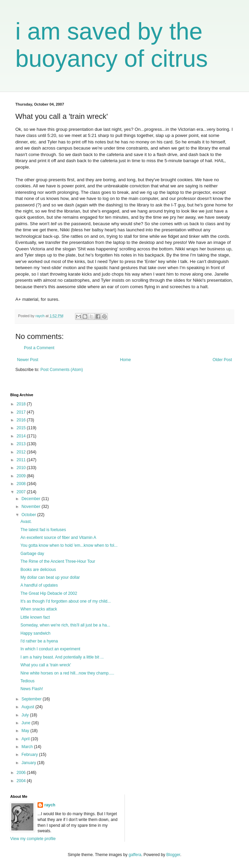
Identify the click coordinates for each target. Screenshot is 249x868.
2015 (22, 428)
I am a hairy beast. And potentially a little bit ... (62, 657)
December (32, 499)
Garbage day (32, 554)
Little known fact (35, 617)
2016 (22, 420)
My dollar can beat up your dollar (50, 577)
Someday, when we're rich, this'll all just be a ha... (65, 625)
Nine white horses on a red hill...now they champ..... (67, 673)
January (29, 763)
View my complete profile (33, 839)
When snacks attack (39, 609)
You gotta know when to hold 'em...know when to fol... (69, 545)
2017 (22, 412)
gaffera (135, 855)
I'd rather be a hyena (39, 641)
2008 (22, 484)
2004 (22, 781)
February (30, 755)
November (32, 507)
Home (126, 360)
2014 (22, 436)
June (26, 723)
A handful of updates (39, 585)
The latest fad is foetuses (43, 530)
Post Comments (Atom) (62, 370)
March (28, 747)
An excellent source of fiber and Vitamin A (58, 538)
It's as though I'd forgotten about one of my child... (66, 601)
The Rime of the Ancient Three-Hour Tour (58, 561)
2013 (22, 444)
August (28, 707)
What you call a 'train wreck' (46, 665)
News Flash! (32, 689)
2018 (22, 404)
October (29, 515)
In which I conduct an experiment (50, 649)
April (26, 739)
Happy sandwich (35, 633)
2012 (22, 452)
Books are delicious (38, 570)
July (26, 715)
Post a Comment (39, 348)
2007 (22, 492)
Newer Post (28, 360)
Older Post (222, 360)
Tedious (27, 681)
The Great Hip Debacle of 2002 (49, 593)
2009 (22, 476)
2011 (22, 460)
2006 (22, 773)
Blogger (173, 855)
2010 (22, 468)
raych (50, 805)
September (32, 699)
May (26, 731)
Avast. (26, 522)
